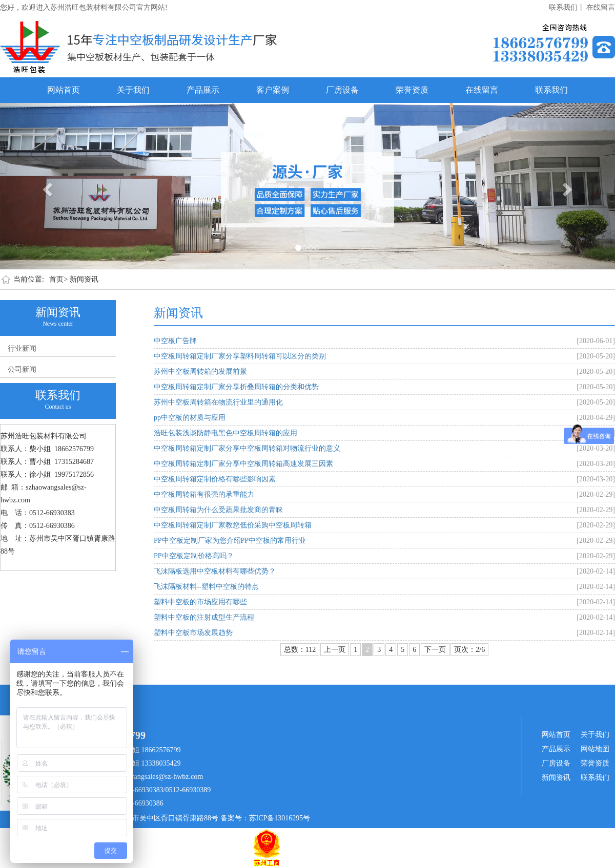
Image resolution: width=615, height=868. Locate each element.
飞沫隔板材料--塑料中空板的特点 (206, 587)
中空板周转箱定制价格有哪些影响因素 (215, 479)
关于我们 (133, 90)
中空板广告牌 (175, 341)
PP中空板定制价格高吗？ (194, 556)
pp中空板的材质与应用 (190, 418)
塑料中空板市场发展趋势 (193, 633)
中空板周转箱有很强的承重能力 (204, 494)
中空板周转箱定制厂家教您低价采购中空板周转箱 (233, 525)
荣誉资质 (412, 90)
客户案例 (273, 90)
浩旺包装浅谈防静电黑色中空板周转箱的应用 (225, 433)
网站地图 (595, 749)
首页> (58, 279)
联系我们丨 (567, 7)
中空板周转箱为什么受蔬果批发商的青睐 (218, 510)
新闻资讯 (84, 279)
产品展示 (203, 90)
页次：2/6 (469, 650)
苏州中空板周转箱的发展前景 (200, 372)
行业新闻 (22, 348)
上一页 (335, 650)
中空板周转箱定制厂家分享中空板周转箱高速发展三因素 (243, 464)
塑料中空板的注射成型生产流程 (204, 617)
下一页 (435, 650)
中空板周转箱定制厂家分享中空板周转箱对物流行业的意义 (247, 448)
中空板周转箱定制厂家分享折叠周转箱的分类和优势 (236, 387)
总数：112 (300, 650)
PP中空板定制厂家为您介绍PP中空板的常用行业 (230, 541)
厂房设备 (342, 90)
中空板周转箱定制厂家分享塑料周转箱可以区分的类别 (240, 356)
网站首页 (64, 90)
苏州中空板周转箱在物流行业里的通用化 (218, 402)
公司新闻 (22, 369)
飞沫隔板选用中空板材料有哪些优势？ (215, 571)
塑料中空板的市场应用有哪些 (200, 602)
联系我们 (551, 90)
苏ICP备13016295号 (280, 818)
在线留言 (601, 7)
